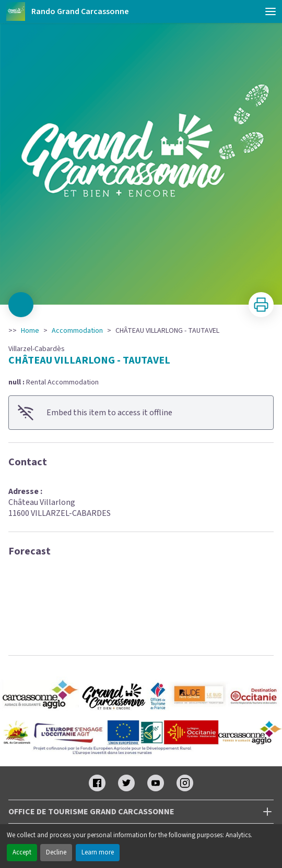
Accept (22, 852)
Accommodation (77, 331)
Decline (56, 852)
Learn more (98, 852)
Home (30, 331)
